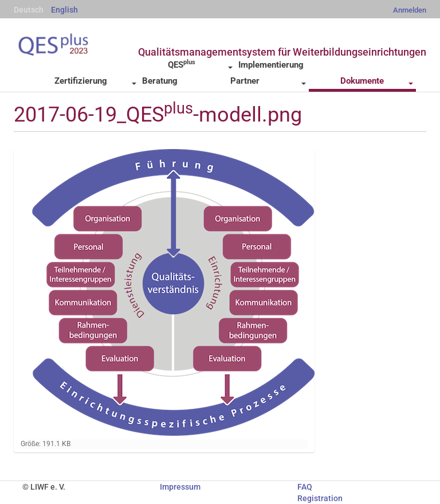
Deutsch (29, 10)
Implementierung (271, 65)
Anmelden (410, 10)
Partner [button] (268, 81)
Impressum (180, 487)
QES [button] (200, 64)
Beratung (160, 81)
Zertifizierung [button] (95, 81)
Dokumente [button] (376, 81)
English (64, 10)
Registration (320, 498)
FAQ (305, 487)
